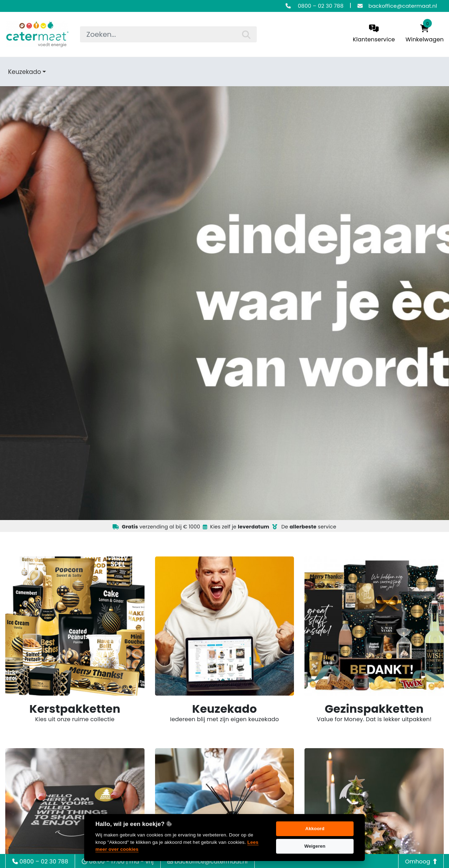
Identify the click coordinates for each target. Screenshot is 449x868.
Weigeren (315, 846)
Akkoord (315, 829)
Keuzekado (25, 72)
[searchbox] (168, 34)
